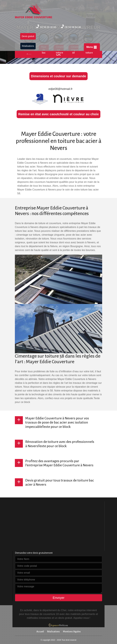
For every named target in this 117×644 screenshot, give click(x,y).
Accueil (40, 632)
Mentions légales (72, 632)
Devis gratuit (28, 36)
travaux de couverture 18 (45, 614)
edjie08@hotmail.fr (58, 89)
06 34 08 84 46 (71, 26)
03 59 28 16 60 (46, 26)
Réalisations (28, 46)
